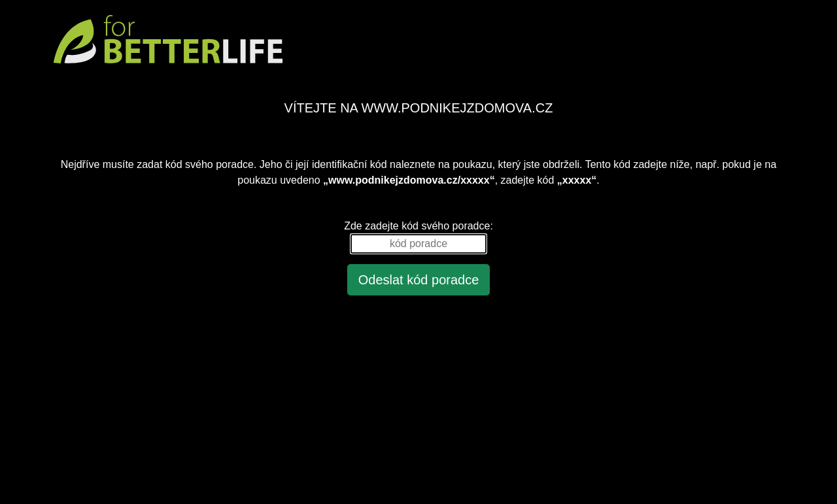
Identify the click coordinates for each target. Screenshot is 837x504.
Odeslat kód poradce (419, 280)
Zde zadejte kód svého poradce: (418, 226)
